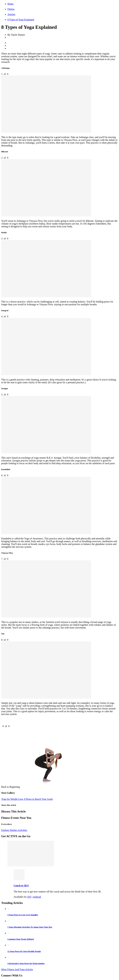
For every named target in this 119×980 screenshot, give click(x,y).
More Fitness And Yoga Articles (17, 969)
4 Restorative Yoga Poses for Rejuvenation (26, 963)
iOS (29, 897)
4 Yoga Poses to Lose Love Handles (23, 915)
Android (37, 897)
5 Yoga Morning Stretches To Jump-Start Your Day (30, 927)
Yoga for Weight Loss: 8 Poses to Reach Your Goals (27, 799)
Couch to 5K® (21, 886)
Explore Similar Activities (14, 830)
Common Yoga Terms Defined (21, 939)
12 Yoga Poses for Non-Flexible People (24, 951)
